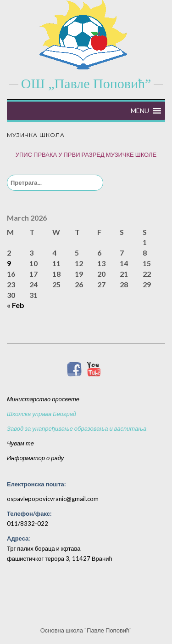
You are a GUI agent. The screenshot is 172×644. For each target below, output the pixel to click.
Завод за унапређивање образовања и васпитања (77, 428)
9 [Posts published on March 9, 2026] (9, 263)
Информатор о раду (35, 458)
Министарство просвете (43, 399)
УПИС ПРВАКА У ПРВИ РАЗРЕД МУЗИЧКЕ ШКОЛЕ (86, 154)
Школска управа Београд (42, 414)
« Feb (16, 305)
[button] (140, 111)
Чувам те (20, 443)
